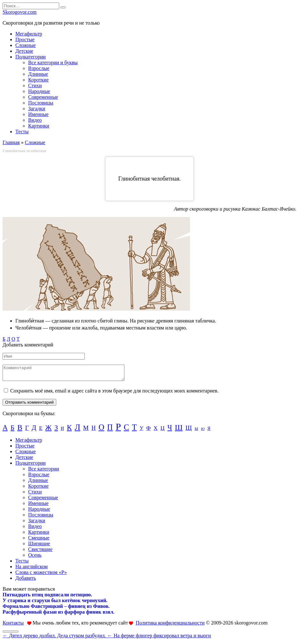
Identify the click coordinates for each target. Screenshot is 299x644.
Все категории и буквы (53, 62)
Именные (38, 114)
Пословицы (41, 103)
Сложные (26, 45)
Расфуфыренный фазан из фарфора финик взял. (59, 615)
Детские (24, 51)
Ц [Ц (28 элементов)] (163, 431)
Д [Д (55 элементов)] (34, 430)
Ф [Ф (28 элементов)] (148, 431)
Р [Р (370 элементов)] (118, 430)
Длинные (38, 74)
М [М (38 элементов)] (86, 431)
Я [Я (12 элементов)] (209, 431)
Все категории (44, 472)
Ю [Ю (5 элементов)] (203, 432)
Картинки (39, 126)
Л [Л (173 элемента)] (77, 430)
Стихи (35, 85)
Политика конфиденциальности (170, 626)
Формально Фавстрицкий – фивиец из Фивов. (56, 609)
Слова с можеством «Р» (41, 575)
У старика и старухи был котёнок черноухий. (55, 603)
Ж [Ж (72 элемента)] (49, 430)
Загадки (37, 109)
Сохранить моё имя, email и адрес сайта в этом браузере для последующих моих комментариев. (114, 394)
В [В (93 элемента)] (20, 430)
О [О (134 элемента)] (101, 430)
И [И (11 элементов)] (62, 431)
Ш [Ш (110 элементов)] (179, 430)
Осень (35, 558)
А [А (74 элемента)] (5, 430)
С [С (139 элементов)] (126, 430)
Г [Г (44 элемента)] (27, 431)
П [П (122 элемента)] (110, 430)
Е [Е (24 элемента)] (41, 431)
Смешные (39, 541)
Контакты (13, 626)
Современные (43, 97)
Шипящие (39, 546)
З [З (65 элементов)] (56, 431)
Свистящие (40, 552)
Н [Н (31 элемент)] (94, 431)
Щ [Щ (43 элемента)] (189, 431)
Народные (39, 91)
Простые (25, 39)
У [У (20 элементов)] (142, 431)
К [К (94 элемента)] (69, 430)
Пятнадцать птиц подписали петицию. (47, 597)
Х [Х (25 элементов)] (155, 431)
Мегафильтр (29, 34)
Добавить (26, 581)
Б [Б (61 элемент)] (12, 431)
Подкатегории (31, 57)
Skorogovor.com (20, 12)
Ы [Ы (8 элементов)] (197, 431)
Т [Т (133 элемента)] (134, 430)
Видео (35, 120)
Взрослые (39, 68)
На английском (31, 569)
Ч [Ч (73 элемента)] (170, 430)
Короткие (38, 80)
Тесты (22, 132)
